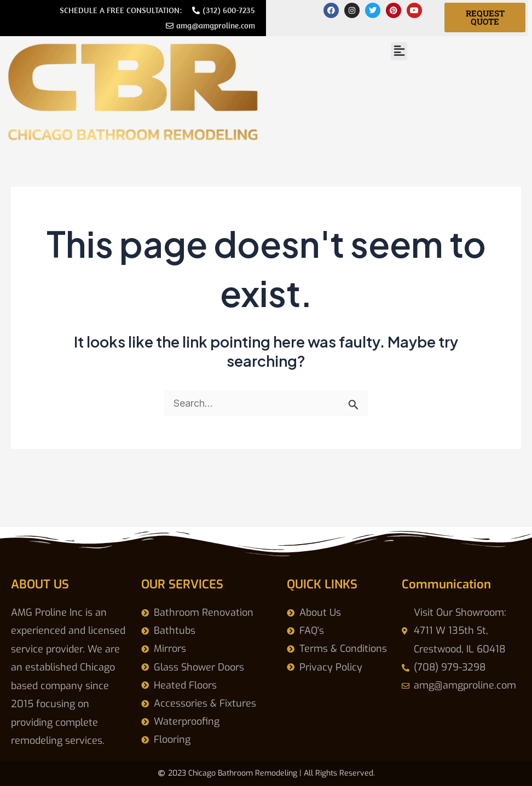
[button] (399, 51)
